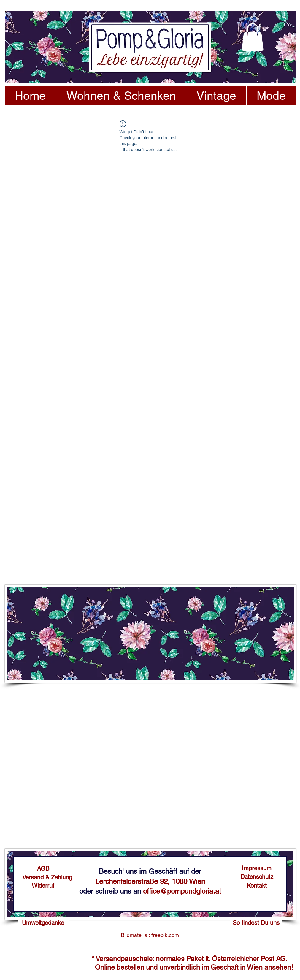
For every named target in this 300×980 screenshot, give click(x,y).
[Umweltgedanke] (43, 923)
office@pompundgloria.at (182, 891)
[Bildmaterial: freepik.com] (150, 935)
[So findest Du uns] (256, 923)
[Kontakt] (257, 886)
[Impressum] (257, 868)
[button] (253, 37)
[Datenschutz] (257, 877)
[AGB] (43, 868)
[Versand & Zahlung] (47, 877)
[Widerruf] (43, 886)
